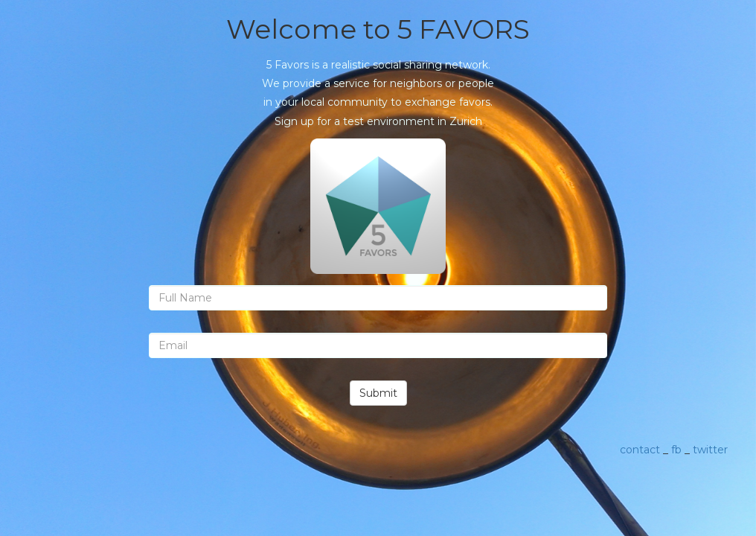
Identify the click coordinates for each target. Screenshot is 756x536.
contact (640, 450)
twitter (710, 450)
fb (676, 450)
